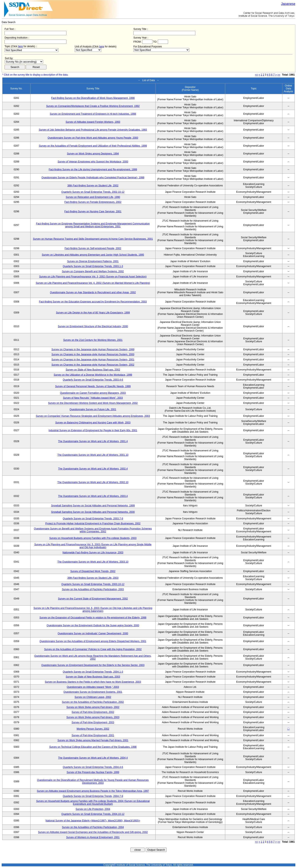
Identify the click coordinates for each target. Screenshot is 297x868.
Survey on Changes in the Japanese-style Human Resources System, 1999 (93, 349)
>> (279, 75)
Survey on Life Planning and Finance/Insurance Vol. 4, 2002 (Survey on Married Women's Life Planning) (93, 283)
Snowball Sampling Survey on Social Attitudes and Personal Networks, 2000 (93, 512)
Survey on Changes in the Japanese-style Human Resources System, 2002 (93, 365)
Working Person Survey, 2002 (93, 729)
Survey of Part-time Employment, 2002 (93, 712)
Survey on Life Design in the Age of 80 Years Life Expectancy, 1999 (93, 313)
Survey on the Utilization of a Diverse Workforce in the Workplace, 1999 (93, 375)
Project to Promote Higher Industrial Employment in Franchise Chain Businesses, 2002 (93, 523)
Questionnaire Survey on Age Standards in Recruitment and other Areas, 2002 (93, 292)
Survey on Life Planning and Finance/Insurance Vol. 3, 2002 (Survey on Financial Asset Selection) (93, 277)
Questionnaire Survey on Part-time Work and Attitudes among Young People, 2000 (93, 138)
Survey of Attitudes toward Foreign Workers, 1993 (93, 122)
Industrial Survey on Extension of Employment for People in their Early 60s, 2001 (93, 430)
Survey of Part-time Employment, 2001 (93, 735)
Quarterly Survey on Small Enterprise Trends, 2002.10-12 (93, 192)
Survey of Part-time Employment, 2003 (93, 722)
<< (257, 75)
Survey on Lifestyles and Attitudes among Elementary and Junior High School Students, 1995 (93, 255)
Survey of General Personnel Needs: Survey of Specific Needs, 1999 (93, 386)
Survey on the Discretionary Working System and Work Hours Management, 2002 (93, 403)
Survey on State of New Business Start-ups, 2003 (93, 677)
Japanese (288, 4)
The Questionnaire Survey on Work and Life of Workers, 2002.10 (93, 482)
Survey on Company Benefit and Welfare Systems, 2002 (93, 271)
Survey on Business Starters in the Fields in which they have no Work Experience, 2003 (93, 682)
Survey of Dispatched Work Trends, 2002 (93, 571)
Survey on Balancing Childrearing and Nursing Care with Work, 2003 (93, 423)
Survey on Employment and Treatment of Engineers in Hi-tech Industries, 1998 (93, 114)
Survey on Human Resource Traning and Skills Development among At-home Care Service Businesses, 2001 (93, 239)
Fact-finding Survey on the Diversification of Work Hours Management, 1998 (93, 98)
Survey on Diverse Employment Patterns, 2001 (93, 261)
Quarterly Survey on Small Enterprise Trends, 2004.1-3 (93, 672)
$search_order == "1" (24, 62)
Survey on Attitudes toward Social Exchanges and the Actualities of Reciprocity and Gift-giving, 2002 (93, 832)
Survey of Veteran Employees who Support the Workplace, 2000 (93, 162)
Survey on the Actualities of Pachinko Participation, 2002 (93, 702)
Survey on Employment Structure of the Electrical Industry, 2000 (93, 326)
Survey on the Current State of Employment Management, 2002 (93, 599)
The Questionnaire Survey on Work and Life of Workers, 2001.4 (93, 441)
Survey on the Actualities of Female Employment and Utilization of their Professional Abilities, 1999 (93, 146)
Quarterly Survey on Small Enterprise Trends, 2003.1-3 (93, 266)
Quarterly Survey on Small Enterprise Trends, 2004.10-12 (93, 814)
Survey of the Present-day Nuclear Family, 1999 (93, 772)
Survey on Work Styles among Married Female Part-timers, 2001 (93, 740)
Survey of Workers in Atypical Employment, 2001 (93, 837)
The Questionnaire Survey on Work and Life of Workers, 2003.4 (93, 496)
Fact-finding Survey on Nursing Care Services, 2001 (93, 211)
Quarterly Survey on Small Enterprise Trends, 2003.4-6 (93, 380)
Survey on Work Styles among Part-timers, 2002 (93, 707)
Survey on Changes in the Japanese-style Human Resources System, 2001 (93, 360)
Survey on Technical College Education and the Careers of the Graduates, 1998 (93, 747)
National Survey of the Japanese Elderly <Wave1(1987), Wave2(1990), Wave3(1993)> (93, 821)
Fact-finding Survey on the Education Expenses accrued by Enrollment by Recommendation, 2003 (93, 302)
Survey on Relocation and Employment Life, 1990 (93, 197)
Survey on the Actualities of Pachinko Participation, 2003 (93, 589)
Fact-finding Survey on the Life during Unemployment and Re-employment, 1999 (93, 169)
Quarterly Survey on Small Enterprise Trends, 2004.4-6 (93, 767)
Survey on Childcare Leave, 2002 (93, 697)
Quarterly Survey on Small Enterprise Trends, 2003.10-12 (93, 584)
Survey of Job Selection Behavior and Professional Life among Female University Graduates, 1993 (93, 130)
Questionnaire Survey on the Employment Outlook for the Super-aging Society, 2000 (93, 625)
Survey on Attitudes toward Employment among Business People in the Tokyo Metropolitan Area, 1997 (93, 791)
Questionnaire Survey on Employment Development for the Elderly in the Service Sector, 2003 (93, 665)
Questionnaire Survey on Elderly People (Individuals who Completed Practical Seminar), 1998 (93, 178)
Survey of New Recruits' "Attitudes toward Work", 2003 (93, 398)
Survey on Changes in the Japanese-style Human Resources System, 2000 (93, 354)
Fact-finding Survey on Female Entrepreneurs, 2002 (93, 202)
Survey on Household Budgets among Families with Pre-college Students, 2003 (93, 538)
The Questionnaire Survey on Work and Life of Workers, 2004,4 (93, 758)
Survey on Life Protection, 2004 (93, 809)
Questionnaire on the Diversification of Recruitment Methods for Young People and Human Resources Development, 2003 (93, 782)
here (20, 46)
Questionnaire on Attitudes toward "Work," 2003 (93, 687)
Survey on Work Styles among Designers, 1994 (93, 154)
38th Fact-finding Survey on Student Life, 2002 (93, 186)
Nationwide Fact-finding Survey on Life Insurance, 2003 (93, 553)
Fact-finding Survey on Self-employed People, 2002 (93, 248)
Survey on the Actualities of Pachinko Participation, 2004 (93, 827)
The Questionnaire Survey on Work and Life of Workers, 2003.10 (93, 562)
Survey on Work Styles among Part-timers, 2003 (93, 717)
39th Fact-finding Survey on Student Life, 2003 (93, 578)
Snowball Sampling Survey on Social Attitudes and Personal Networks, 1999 (93, 506)
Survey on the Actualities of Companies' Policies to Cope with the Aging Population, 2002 (93, 649)
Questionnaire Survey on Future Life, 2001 (93, 409)
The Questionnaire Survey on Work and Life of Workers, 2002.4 (93, 469)
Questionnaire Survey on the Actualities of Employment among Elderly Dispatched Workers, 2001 (93, 641)
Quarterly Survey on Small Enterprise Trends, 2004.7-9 (93, 796)
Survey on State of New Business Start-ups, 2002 (93, 370)
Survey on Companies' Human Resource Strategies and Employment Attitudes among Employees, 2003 (93, 416)
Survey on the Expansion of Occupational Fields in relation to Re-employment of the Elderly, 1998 (93, 618)
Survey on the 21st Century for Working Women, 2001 (93, 340)
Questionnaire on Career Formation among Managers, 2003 (93, 393)
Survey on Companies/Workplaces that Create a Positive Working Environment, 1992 (93, 106)
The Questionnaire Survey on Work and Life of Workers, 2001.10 (93, 455)
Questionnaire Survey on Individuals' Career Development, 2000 (93, 633)
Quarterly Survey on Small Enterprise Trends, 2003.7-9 (93, 519)
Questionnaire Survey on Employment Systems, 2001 (93, 692)
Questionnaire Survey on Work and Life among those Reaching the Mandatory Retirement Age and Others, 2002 (93, 657)
